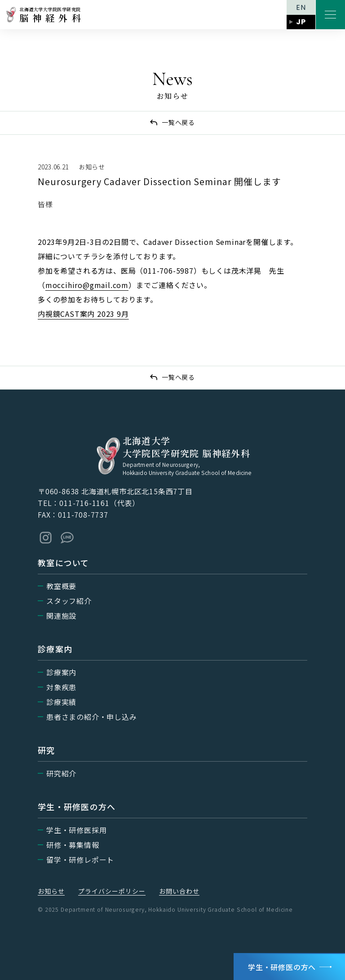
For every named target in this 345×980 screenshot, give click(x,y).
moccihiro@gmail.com (87, 285)
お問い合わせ (179, 891)
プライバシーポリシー (112, 891)
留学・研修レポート (80, 860)
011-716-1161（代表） (100, 503)
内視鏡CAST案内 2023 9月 (83, 314)
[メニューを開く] (330, 15)
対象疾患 (61, 687)
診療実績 (61, 702)
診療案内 (61, 672)
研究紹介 (61, 773)
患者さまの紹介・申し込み (92, 717)
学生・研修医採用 (76, 830)
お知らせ (51, 891)
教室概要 (61, 586)
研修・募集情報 (73, 845)
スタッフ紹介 (69, 601)
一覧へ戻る (178, 122)
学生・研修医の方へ (282, 967)
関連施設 (61, 616)
